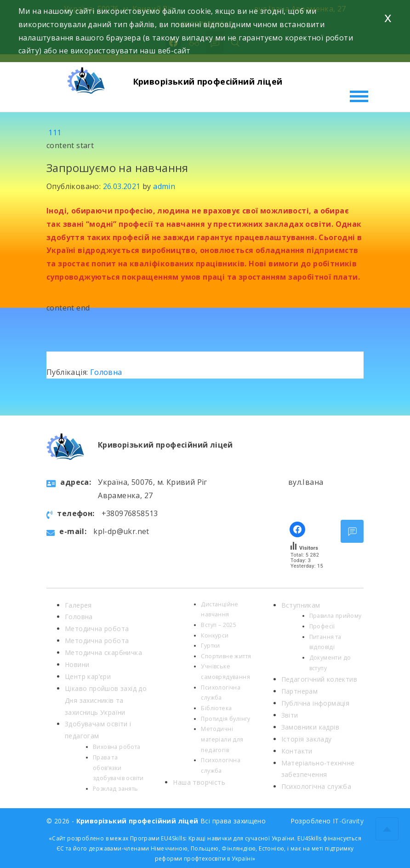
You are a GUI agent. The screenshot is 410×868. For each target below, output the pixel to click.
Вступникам (301, 605)
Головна (106, 372)
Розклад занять (116, 789)
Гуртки (210, 646)
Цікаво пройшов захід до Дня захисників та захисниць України (106, 700)
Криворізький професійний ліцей (208, 81)
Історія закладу (307, 739)
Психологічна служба (316, 786)
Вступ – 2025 (219, 625)
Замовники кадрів (310, 727)
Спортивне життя (226, 656)
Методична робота (97, 629)
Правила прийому (336, 616)
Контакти (297, 751)
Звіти (290, 715)
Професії (322, 626)
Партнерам (300, 691)
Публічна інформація (316, 703)
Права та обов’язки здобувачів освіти (118, 768)
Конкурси (215, 635)
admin (164, 186)
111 (55, 132)
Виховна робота (117, 747)
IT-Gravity (348, 821)
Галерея (78, 605)
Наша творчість (199, 782)
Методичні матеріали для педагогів (222, 739)
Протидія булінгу (225, 719)
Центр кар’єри (88, 676)
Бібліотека (216, 708)
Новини (77, 664)
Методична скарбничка (103, 652)
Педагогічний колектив (319, 679)
